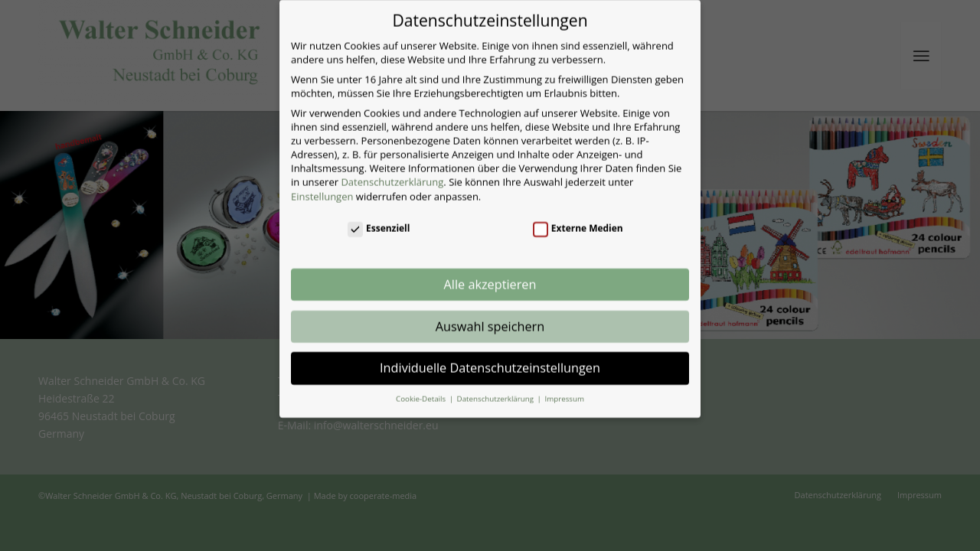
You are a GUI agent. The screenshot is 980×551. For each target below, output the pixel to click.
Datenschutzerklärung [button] (497, 389)
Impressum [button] (564, 389)
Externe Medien (578, 218)
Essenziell (379, 218)
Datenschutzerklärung (392, 172)
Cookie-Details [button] (422, 389)
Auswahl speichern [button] (490, 316)
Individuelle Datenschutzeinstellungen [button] (490, 358)
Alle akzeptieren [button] (490, 275)
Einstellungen (322, 186)
